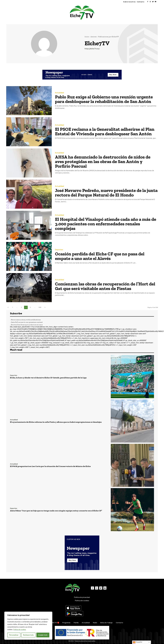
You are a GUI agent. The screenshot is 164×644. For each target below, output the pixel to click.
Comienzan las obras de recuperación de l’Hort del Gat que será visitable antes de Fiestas (105, 286)
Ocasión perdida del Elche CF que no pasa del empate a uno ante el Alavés (100, 256)
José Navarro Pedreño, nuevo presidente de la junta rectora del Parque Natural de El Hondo (106, 193)
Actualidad (59, 93)
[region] (28, 626)
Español (137, 642)
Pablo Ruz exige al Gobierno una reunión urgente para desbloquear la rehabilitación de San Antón (104, 99)
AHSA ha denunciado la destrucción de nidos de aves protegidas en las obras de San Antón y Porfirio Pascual (103, 161)
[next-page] (45, 307)
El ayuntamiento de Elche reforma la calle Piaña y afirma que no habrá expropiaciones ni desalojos (56, 422)
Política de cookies (20, 630)
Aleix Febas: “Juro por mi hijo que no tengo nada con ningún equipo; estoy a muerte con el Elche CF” (56, 511)
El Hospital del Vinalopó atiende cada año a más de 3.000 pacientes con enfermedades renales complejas (106, 224)
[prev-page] (8, 307)
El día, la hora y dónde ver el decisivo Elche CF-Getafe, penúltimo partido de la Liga (48, 378)
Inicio (87, 37)
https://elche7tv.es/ (92, 49)
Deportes (59, 250)
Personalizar (14, 635)
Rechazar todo (28, 635)
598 (40, 307)
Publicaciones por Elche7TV (108, 37)
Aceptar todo (43, 635)
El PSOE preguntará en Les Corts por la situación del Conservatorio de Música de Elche (50, 466)
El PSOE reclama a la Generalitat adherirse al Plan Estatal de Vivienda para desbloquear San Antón (105, 131)
